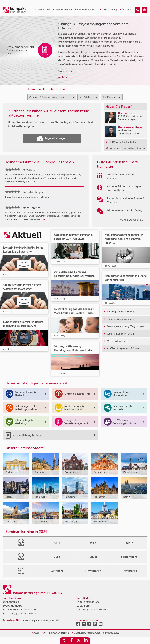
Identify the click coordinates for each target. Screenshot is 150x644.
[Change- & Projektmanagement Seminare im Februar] (138, 10)
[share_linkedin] (86, 641)
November (93, 571)
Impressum (111, 633)
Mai (93, 543)
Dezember (129, 571)
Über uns (125, 10)
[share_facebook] (71, 641)
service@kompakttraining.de (42, 620)
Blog (114, 10)
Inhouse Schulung (85, 10)
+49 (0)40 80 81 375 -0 (22, 610)
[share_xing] (64, 641)
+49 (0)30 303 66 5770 (95, 610)
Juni (129, 543)
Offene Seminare (62, 10)
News (104, 10)
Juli (57, 557)
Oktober (57, 571)
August (93, 557)
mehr (63, 77)
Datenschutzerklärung (86, 633)
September (129, 557)
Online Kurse (43, 10)
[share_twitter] (79, 641)
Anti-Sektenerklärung (55, 633)
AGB (35, 633)
